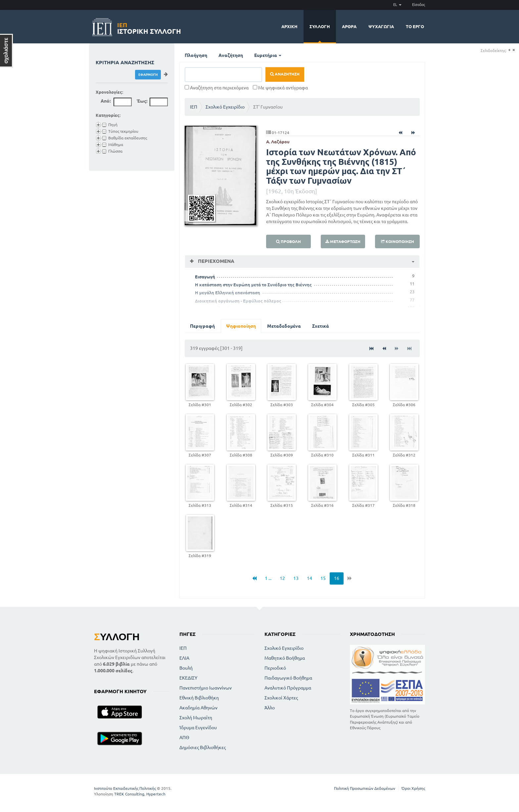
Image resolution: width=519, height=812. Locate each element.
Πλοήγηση (196, 55)
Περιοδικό (275, 668)
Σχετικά (321, 326)
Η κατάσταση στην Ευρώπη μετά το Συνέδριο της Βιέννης (253, 285)
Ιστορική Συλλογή (149, 27)
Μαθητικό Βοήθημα (285, 658)
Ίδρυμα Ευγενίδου (198, 728)
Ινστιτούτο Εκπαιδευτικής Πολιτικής (125, 788)
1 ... (268, 578)
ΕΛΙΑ (184, 658)
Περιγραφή (202, 326)
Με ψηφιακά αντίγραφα (280, 88)
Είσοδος (419, 5)
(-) (514, 50)
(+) (509, 50)
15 (323, 578)
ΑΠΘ (184, 738)
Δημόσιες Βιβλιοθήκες (203, 747)
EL (397, 5)
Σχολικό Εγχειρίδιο (225, 107)
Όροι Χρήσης (413, 788)
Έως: (142, 101)
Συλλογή (320, 26)
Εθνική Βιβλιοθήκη (199, 698)
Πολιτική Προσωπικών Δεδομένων (365, 788)
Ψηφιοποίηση (241, 326)
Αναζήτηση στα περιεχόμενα (217, 88)
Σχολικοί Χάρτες (281, 698)
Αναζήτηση (231, 55)
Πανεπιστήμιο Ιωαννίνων (206, 688)
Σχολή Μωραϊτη (196, 718)
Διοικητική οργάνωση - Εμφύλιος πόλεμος (238, 301)
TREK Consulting (129, 794)
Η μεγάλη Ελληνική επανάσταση (228, 293)
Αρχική (289, 26)
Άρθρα (349, 26)
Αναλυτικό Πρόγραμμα (288, 688)
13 (296, 578)
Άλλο (270, 708)
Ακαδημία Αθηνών (198, 708)
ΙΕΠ (194, 107)
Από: (106, 101)
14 (309, 578)
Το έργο (415, 26)
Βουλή (186, 668)
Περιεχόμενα (215, 261)
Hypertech (156, 794)
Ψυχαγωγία (381, 26)
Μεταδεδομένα (284, 326)
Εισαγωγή (205, 277)
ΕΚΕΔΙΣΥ (188, 678)
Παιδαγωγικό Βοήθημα (288, 678)
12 (282, 578)
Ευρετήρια (268, 55)
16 (337, 578)
